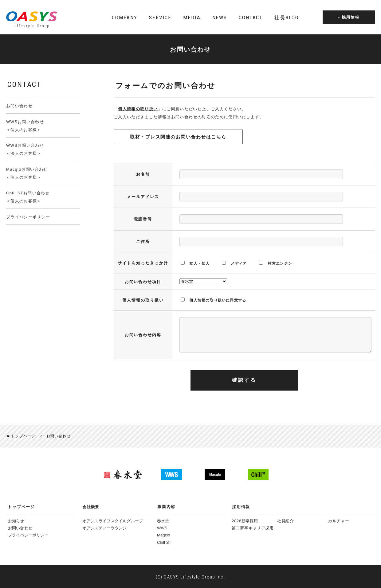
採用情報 (241, 506)
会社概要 (91, 506)
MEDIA (192, 18)
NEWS (220, 18)
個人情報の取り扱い (138, 109)
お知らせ (16, 521)
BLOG (286, 18)
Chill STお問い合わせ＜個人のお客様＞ (28, 197)
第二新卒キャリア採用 (253, 528)
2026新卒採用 (245, 521)
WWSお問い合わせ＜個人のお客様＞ (25, 126)
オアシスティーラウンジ (104, 528)
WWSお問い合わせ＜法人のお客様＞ (25, 149)
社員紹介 (286, 521)
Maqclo (164, 535)
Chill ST (164, 542)
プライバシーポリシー (28, 217)
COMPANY (125, 18)
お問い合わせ (19, 106)
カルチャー (339, 521)
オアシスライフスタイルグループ (113, 521)
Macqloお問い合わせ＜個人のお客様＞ (27, 173)
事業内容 (166, 506)
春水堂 (163, 521)
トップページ (21, 436)
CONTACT (251, 18)
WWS (162, 528)
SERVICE (160, 18)
